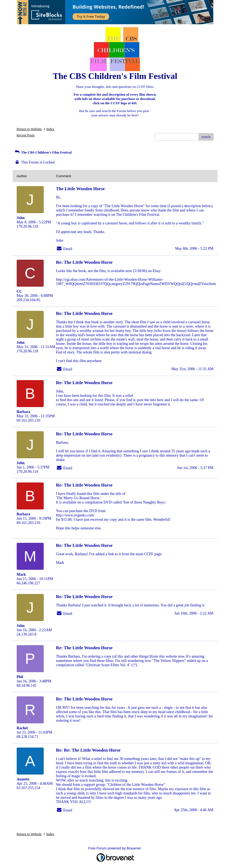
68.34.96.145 (27, 685)
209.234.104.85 (29, 300)
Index (50, 129)
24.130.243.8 (27, 634)
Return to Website (29, 129)
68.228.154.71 (28, 737)
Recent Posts (26, 135)
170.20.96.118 (28, 226)
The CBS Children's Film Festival (43, 152)
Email (68, 249)
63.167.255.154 (29, 788)
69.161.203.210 (29, 420)
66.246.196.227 (29, 583)
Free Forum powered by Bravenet (115, 848)
